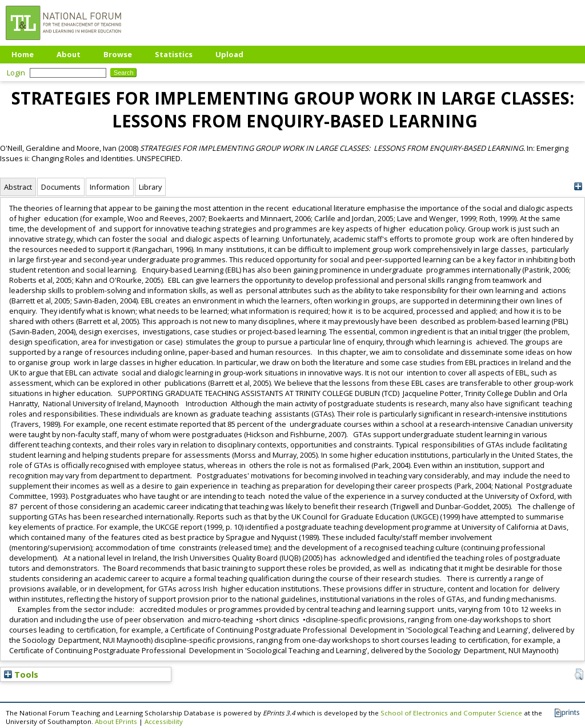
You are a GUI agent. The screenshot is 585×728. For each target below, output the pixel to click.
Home (23, 54)
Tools (21, 674)
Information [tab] (110, 187)
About (69, 54)
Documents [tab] (61, 187)
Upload (229, 54)
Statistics (174, 54)
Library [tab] (150, 187)
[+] (578, 187)
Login (16, 73)
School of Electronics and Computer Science (451, 713)
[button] (579, 674)
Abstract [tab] (18, 187)
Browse (118, 54)
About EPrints (116, 721)
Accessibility (164, 721)
